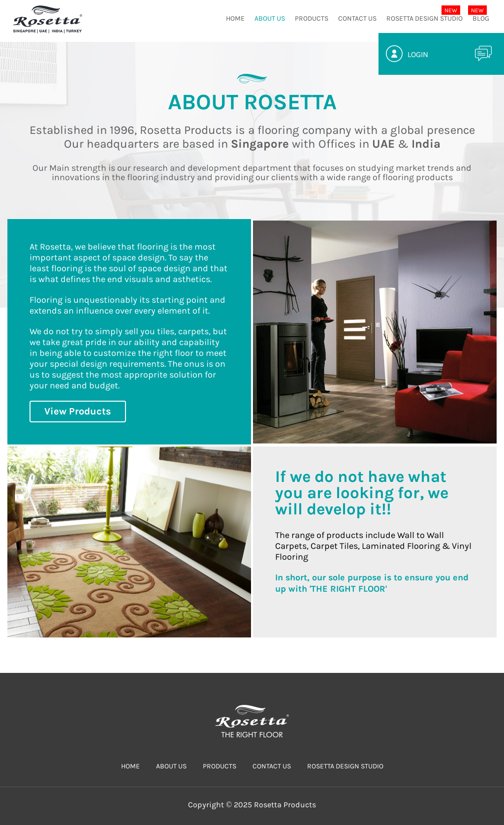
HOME (235, 18)
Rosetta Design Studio (425, 18)
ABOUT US (270, 18)
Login (418, 54)
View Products (78, 411)
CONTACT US (357, 18)
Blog (481, 18)
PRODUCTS (312, 18)
